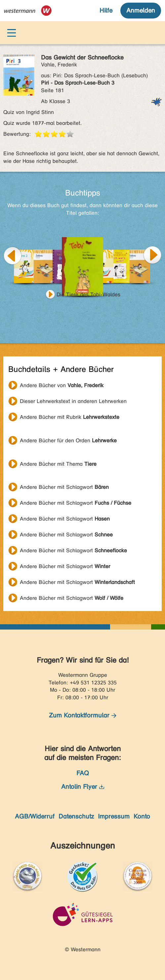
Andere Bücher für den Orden (68, 440)
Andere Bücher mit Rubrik (70, 417)
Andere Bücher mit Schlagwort (64, 487)
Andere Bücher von (62, 385)
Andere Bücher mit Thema (58, 464)
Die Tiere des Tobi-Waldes (88, 294)
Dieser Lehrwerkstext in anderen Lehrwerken (73, 401)
